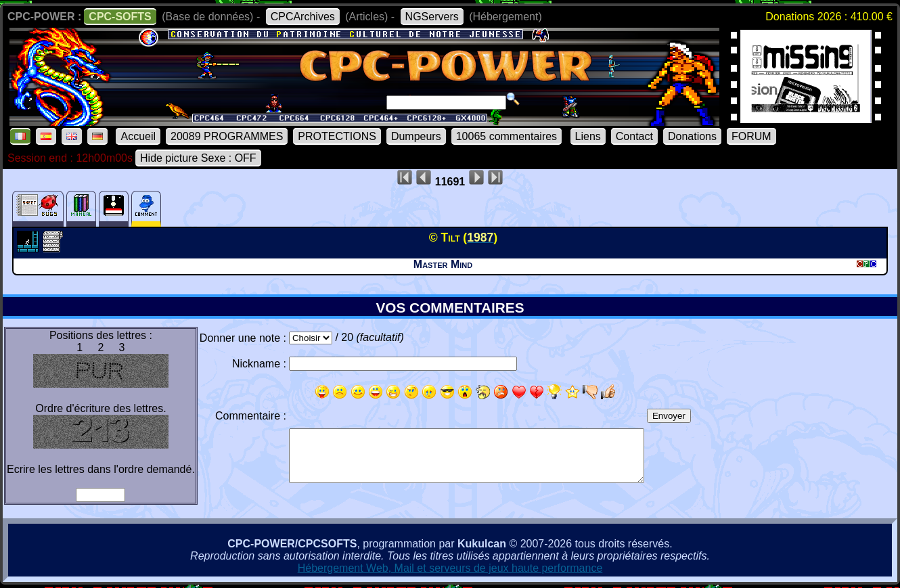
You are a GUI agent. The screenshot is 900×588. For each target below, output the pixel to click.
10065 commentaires (507, 136)
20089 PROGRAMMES (227, 136)
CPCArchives (303, 17)
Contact (634, 136)
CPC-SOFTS (120, 17)
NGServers (432, 17)
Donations (692, 136)
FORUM (751, 136)
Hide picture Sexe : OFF (198, 158)
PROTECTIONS (337, 136)
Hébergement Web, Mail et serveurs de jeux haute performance (450, 568)
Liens (588, 136)
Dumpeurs (416, 136)
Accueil (138, 136)
